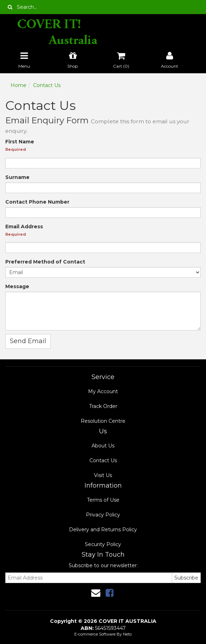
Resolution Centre (103, 421)
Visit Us (103, 475)
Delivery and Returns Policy (103, 530)
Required (16, 149)
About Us (103, 446)
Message (17, 286)
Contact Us (47, 85)
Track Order (103, 406)
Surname (17, 177)
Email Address (24, 227)
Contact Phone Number (37, 202)
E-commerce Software (95, 634)
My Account (103, 391)
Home (18, 85)
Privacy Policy (103, 515)
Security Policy (103, 544)
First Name (20, 142)
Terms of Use (103, 500)
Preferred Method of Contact (45, 262)
